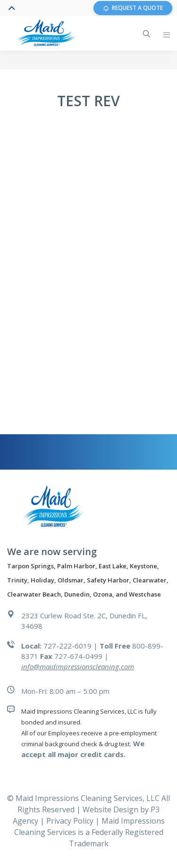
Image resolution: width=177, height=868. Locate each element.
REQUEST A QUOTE (133, 8)
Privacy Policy (71, 821)
